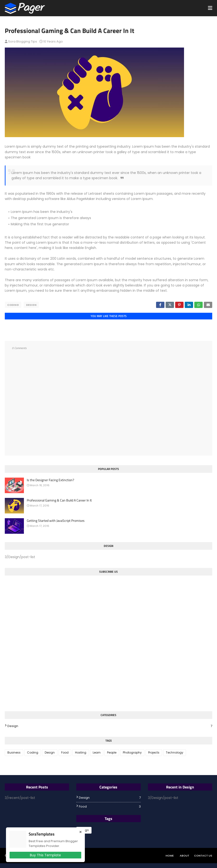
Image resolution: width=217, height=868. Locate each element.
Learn (97, 752)
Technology (175, 752)
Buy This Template (45, 855)
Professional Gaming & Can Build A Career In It (59, 500)
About (184, 856)
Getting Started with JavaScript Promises (56, 521)
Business (14, 752)
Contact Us (203, 856)
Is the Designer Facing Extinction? (50, 480)
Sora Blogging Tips (23, 41)
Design (31, 305)
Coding (13, 305)
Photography (132, 752)
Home (170, 856)
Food (65, 752)
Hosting (81, 752)
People (112, 752)
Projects (154, 752)
